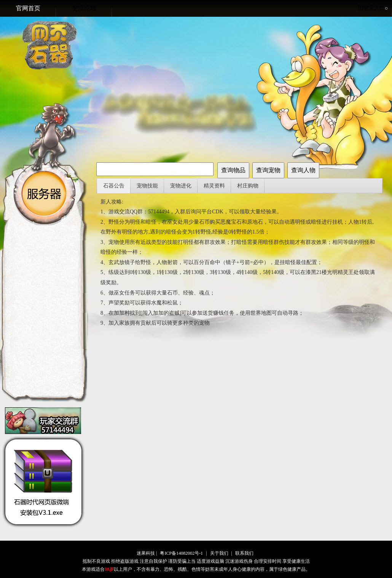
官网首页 (28, 8)
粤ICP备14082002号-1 (181, 553)
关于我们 (219, 553)
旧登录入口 (373, 8)
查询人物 (303, 170)
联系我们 (244, 553)
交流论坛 (84, 8)
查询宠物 (268, 170)
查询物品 (233, 170)
